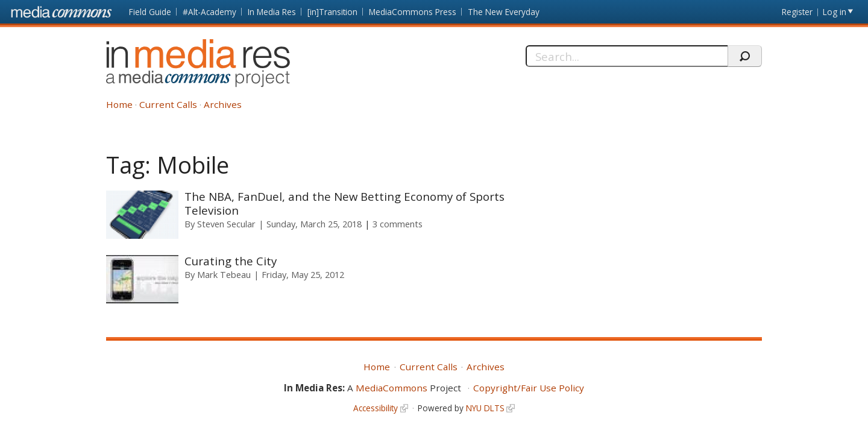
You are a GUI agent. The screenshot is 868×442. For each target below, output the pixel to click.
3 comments (398, 224)
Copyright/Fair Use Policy (529, 388)
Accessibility (376, 408)
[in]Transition (332, 12)
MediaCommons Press (413, 12)
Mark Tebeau (224, 274)
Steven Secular (226, 224)
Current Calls (168, 104)
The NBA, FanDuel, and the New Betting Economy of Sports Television (344, 203)
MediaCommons (392, 388)
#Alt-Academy (209, 12)
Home (119, 104)
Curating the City (231, 261)
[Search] (627, 56)
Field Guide (150, 12)
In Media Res (272, 12)
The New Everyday (504, 12)
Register (797, 12)
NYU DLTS (485, 408)
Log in (835, 12)
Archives (223, 104)
